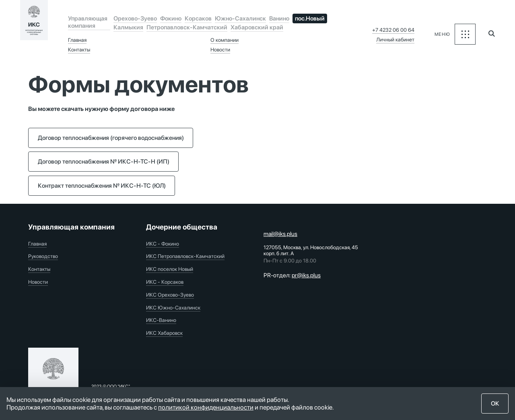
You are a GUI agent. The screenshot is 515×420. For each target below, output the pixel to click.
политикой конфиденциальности (206, 407)
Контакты (79, 50)
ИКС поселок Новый (170, 269)
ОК (495, 404)
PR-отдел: (292, 275)
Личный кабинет (395, 40)
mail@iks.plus (280, 234)
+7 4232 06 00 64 (393, 30)
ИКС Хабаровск (164, 333)
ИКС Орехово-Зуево (170, 295)
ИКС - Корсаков (165, 282)
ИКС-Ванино (161, 320)
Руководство (43, 256)
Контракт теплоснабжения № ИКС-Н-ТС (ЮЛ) (102, 186)
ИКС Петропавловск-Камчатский (185, 256)
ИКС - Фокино (163, 244)
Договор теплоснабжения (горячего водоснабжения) (111, 138)
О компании (225, 40)
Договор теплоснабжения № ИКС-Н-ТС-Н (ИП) (104, 162)
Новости (220, 50)
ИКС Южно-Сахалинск (173, 308)
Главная (77, 40)
